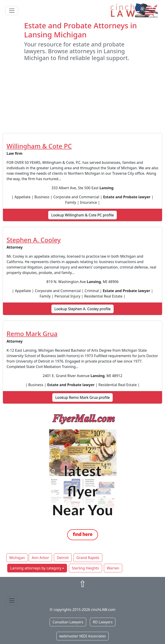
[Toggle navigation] (12, 11)
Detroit (63, 558)
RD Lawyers (103, 622)
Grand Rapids (88, 558)
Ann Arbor (40, 558)
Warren (113, 568)
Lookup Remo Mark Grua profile (82, 397)
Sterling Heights (85, 568)
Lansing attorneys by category (36, 568)
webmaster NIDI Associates (83, 636)
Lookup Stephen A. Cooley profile (82, 309)
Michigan (17, 558)
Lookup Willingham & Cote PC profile (82, 215)
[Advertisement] (82, 97)
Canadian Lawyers (68, 622)
